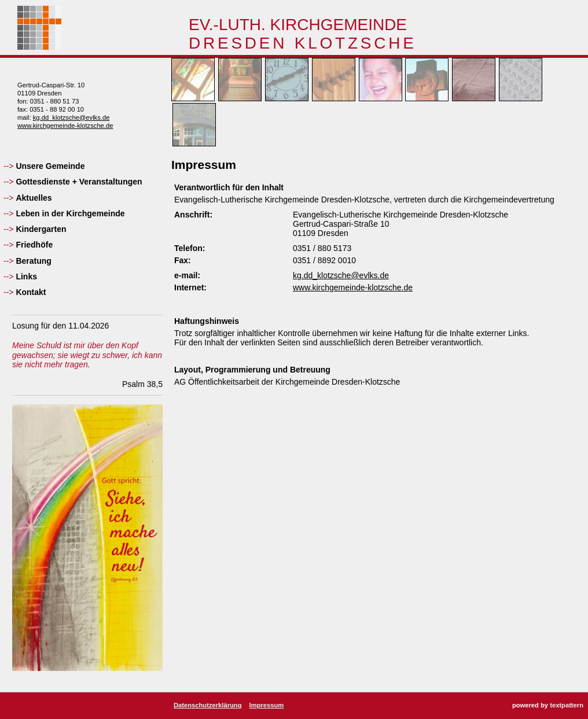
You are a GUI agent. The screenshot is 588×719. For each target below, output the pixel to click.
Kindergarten (41, 229)
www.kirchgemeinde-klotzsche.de (65, 126)
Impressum (267, 705)
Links (26, 276)
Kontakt (31, 292)
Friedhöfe (34, 245)
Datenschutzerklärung (208, 705)
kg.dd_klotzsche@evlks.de (71, 117)
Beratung (33, 261)
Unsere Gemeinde (50, 166)
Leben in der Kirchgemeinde (70, 213)
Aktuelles (34, 198)
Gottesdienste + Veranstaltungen (79, 182)
